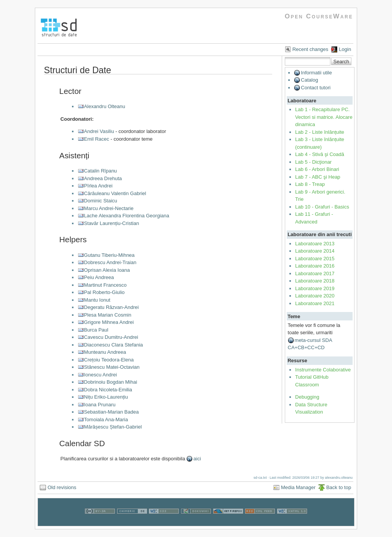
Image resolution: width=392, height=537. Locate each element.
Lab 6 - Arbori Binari (317, 169)
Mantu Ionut (97, 300)
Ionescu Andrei (100, 375)
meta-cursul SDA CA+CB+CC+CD (310, 344)
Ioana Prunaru (100, 405)
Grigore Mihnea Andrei (109, 322)
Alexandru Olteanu (105, 106)
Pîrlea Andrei (98, 186)
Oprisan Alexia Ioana (107, 270)
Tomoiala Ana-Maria (106, 420)
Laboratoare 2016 (315, 266)
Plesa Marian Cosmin (108, 315)
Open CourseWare (319, 16)
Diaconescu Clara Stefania (113, 345)
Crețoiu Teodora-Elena (109, 360)
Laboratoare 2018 (315, 281)
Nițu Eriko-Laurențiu (106, 397)
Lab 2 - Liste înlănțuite (320, 132)
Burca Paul (96, 330)
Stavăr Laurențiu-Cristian (111, 223)
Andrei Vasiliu (99, 131)
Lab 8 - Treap (310, 184)
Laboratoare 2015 (315, 259)
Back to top (339, 487)
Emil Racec (96, 139)
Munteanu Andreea (105, 352)
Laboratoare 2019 (315, 288)
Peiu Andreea (99, 277)
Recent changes (310, 49)
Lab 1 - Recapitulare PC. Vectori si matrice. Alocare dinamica (324, 117)
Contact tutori (316, 88)
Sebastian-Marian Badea (111, 412)
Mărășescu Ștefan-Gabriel (113, 427)
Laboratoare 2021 (315, 303)
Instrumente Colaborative (323, 370)
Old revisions (62, 487)
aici (197, 459)
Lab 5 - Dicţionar (313, 162)
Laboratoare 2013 (315, 244)
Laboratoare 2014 (315, 251)
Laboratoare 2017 (315, 273)
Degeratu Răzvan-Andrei (111, 307)
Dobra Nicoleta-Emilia (108, 390)
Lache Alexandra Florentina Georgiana (127, 216)
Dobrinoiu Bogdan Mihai (110, 382)
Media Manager (298, 487)
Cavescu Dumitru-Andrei (111, 337)
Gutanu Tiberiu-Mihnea (109, 255)
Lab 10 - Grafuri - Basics (322, 207)
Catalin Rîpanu (100, 171)
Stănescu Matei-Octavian (112, 367)
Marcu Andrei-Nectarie (109, 208)
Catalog (310, 80)
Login (345, 49)
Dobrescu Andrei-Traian (110, 262)
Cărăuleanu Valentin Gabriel (115, 193)
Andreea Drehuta (103, 178)
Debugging (307, 397)
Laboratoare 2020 (315, 296)
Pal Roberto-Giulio (104, 292)
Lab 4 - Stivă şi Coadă (320, 154)
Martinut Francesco (105, 285)
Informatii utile (316, 73)
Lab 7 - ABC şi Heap (318, 177)
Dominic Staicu (100, 201)
